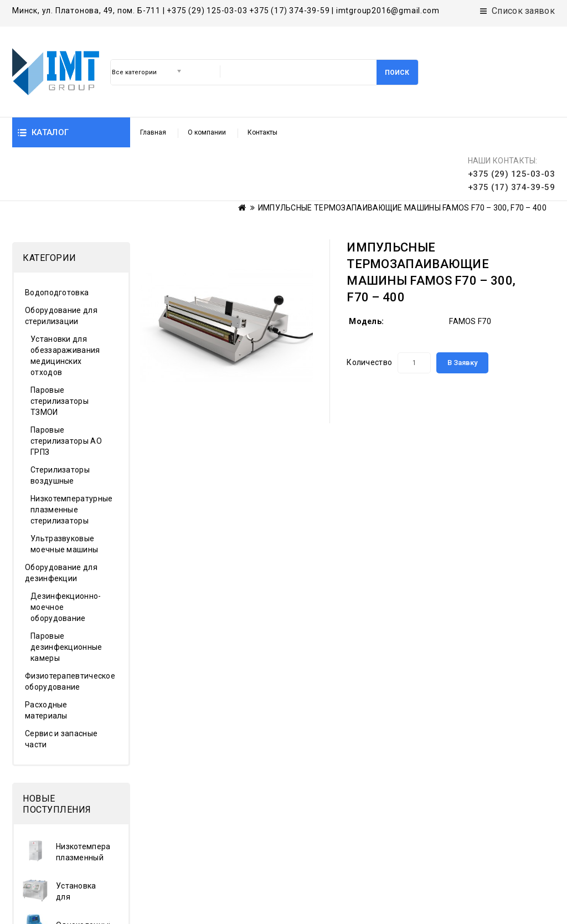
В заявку (462, 309)
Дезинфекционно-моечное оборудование (66, 554)
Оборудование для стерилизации (61, 263)
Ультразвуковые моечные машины (64, 491)
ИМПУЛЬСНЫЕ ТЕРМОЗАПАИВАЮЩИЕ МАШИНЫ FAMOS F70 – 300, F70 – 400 (402, 155)
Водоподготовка (57, 239)
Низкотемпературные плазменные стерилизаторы (69, 456)
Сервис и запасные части (61, 686)
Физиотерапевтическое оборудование (66, 628)
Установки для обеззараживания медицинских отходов (65, 302)
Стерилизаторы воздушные (60, 422)
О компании (207, 132)
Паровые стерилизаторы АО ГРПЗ (66, 388)
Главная (153, 132)
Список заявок (517, 11)
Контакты (262, 132)
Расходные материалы (46, 657)
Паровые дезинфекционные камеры (66, 594)
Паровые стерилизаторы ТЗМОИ (60, 348)
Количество (369, 309)
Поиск (397, 73)
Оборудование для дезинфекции (61, 520)
